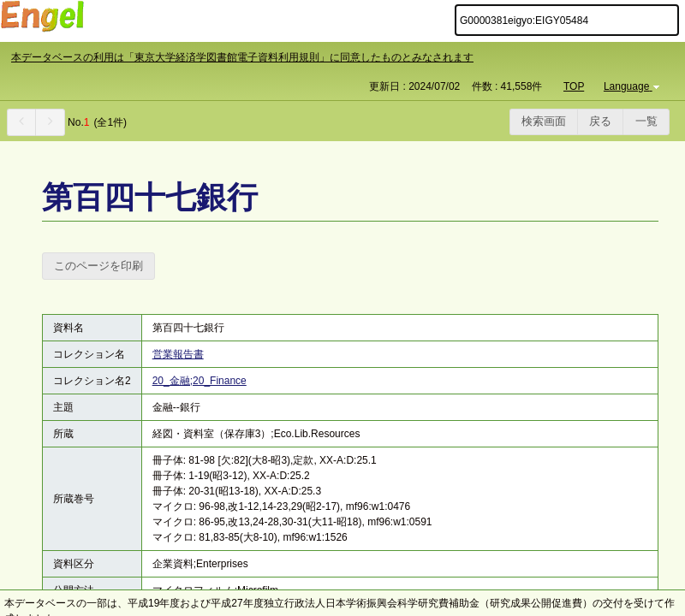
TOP (574, 86)
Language (633, 86)
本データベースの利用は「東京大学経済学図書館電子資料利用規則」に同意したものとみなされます (242, 57)
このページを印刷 (98, 266)
